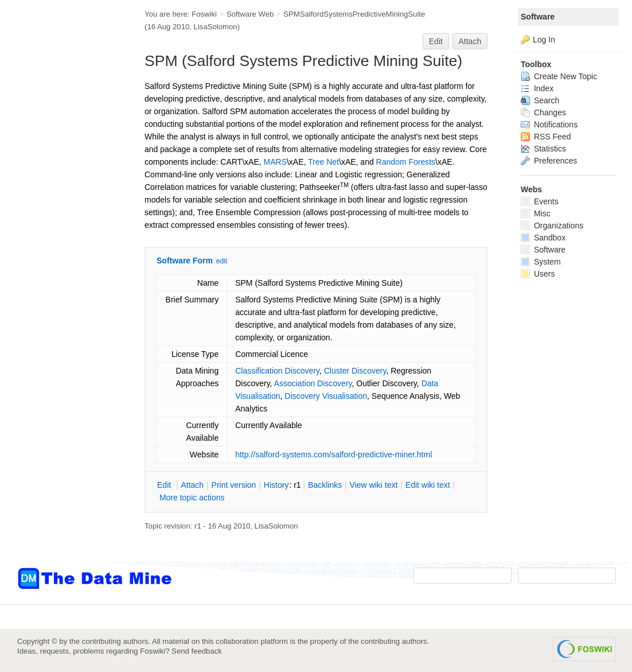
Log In (544, 40)
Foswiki (204, 14)
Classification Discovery (277, 371)
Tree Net (323, 162)
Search (540, 100)
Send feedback (197, 651)
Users (538, 274)
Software (538, 17)
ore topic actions (192, 498)
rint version (234, 485)
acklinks (325, 485)
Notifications (549, 125)
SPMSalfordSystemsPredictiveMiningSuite (354, 14)
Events (540, 201)
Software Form (185, 261)
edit (222, 261)
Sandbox (543, 238)
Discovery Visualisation (326, 396)
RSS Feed (546, 137)
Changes (543, 112)
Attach (470, 41)
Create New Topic (559, 76)
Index (537, 88)
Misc (536, 213)
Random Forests (406, 162)
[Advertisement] (63, 231)
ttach (192, 485)
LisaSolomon (216, 27)
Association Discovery (313, 383)
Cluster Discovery (355, 371)
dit (165, 485)
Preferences (549, 161)
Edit (436, 41)
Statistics (543, 149)
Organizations (552, 226)
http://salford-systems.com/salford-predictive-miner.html (333, 455)
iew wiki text (374, 485)
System (541, 262)
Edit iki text (428, 485)
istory (276, 485)
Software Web (250, 14)
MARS (275, 162)
